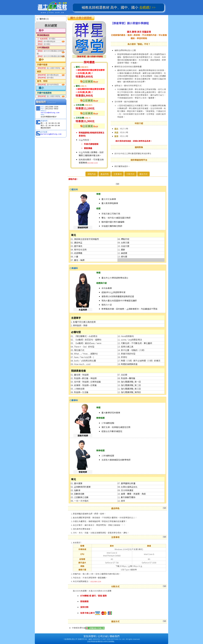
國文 (116, 129)
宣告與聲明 (90, 636)
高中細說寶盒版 (46, 41)
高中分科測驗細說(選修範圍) (51, 56)
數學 (116, 136)
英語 (116, 132)
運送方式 (143, 174)
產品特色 (105, 174)
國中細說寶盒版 (48, 75)
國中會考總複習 (48, 84)
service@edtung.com (50, 113)
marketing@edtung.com (51, 134)
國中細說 (45, 78)
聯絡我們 (115, 636)
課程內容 (92, 174)
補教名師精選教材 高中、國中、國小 (119, 8)
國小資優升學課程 (49, 68)
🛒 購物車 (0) (43, 19)
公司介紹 (103, 636)
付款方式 (130, 174)
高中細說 (46, 39)
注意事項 (118, 174)
